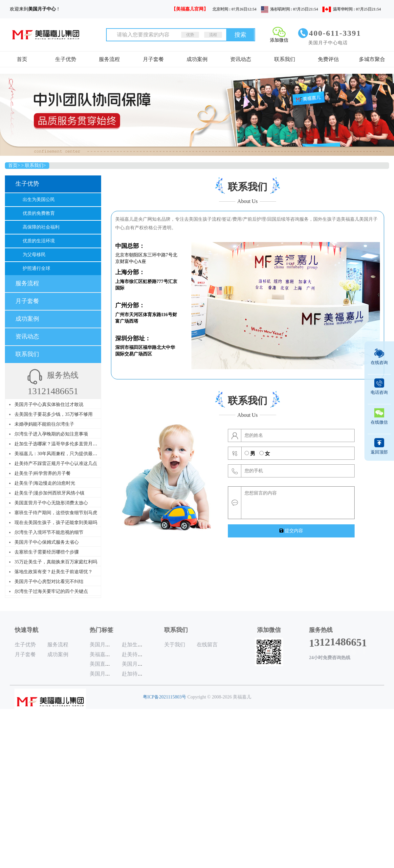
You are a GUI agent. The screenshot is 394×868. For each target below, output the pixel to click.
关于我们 (175, 645)
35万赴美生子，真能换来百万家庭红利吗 (56, 562)
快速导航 (27, 630)
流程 (213, 35)
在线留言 (207, 645)
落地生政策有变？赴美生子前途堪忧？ (54, 572)
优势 (190, 35)
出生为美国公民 (39, 200)
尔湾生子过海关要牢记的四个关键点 (51, 591)
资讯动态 (241, 59)
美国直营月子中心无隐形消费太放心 (51, 503)
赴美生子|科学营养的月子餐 (43, 473)
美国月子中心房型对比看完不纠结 (49, 582)
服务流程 (109, 59)
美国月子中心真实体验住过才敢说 (49, 404)
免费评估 (328, 59)
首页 (22, 59)
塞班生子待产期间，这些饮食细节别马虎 (56, 513)
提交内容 (291, 531)
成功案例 (197, 59)
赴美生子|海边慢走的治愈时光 (45, 483)
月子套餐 (153, 59)
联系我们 (285, 59)
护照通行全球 (36, 268)
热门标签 (101, 630)
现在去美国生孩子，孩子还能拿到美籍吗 (56, 523)
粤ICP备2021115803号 (165, 697)
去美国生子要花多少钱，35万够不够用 (54, 414)
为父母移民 (34, 255)
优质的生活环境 (39, 241)
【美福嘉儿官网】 (190, 9)
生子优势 (66, 59)
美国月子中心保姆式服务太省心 (47, 542)
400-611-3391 (335, 33)
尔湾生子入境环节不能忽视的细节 (49, 532)
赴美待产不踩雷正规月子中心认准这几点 (56, 464)
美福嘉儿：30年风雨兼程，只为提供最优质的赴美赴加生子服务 (79, 454)
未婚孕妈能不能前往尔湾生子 (44, 424)
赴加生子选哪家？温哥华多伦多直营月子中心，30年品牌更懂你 (79, 444)
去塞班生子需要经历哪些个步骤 (47, 552)
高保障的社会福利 (41, 227)
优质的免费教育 (39, 213)
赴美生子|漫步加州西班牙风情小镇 (49, 493)
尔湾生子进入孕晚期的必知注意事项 (51, 434)
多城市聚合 (372, 59)
